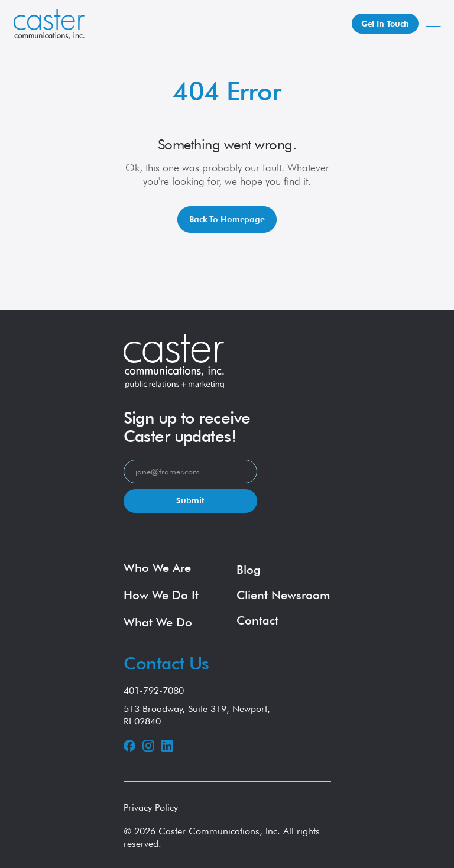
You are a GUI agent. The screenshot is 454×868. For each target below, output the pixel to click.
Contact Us (166, 663)
